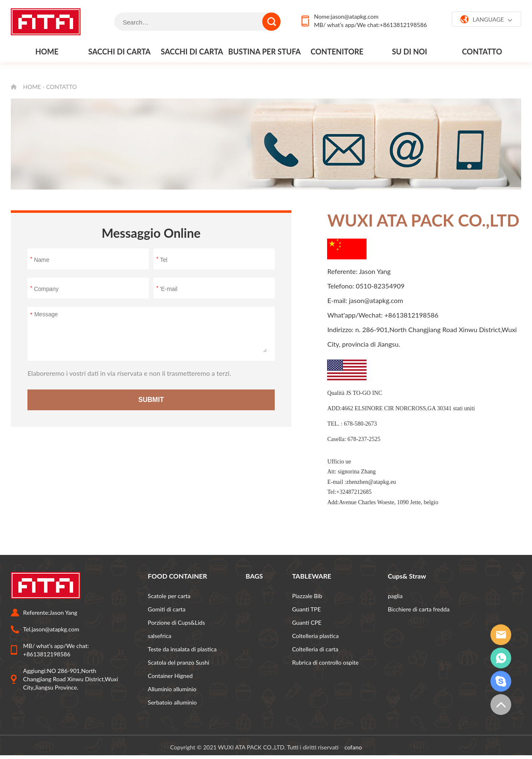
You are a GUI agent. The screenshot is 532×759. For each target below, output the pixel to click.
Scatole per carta (169, 596)
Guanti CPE (307, 622)
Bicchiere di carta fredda (419, 609)
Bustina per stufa (264, 52)
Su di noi (410, 52)
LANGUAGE (486, 20)
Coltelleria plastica (315, 636)
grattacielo (501, 681)
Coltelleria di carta (315, 649)
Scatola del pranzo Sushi (179, 662)
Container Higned (170, 676)
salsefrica (160, 636)
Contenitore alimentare (337, 54)
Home (47, 52)
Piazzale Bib (307, 596)
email (501, 635)
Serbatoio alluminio (172, 702)
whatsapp (501, 658)
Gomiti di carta (167, 609)
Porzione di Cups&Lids (177, 622)
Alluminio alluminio (172, 689)
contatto (482, 52)
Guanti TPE (307, 609)
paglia (395, 596)
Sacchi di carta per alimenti (119, 54)
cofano (353, 747)
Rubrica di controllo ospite (325, 662)
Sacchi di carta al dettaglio (192, 54)
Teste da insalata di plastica (182, 649)
